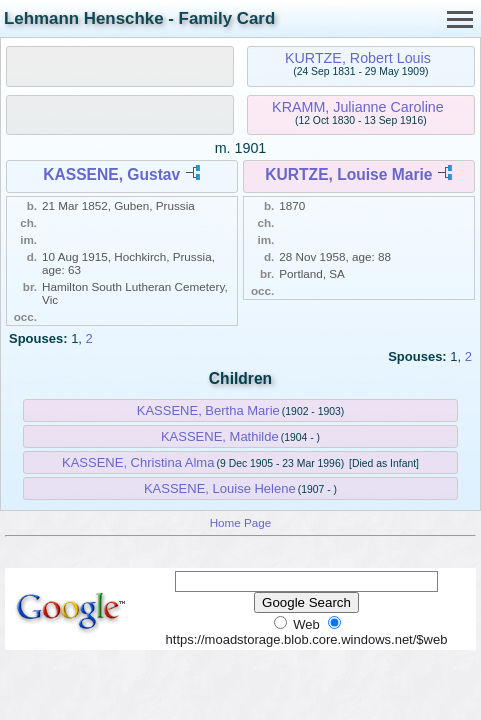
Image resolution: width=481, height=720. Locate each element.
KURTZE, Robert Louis (358, 58)
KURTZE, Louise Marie (348, 174)
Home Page (241, 522)
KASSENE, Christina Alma (138, 462)
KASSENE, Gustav (111, 174)
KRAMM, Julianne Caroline (358, 107)
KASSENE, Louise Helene (220, 488)
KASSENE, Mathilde (220, 436)
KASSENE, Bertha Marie (208, 410)
